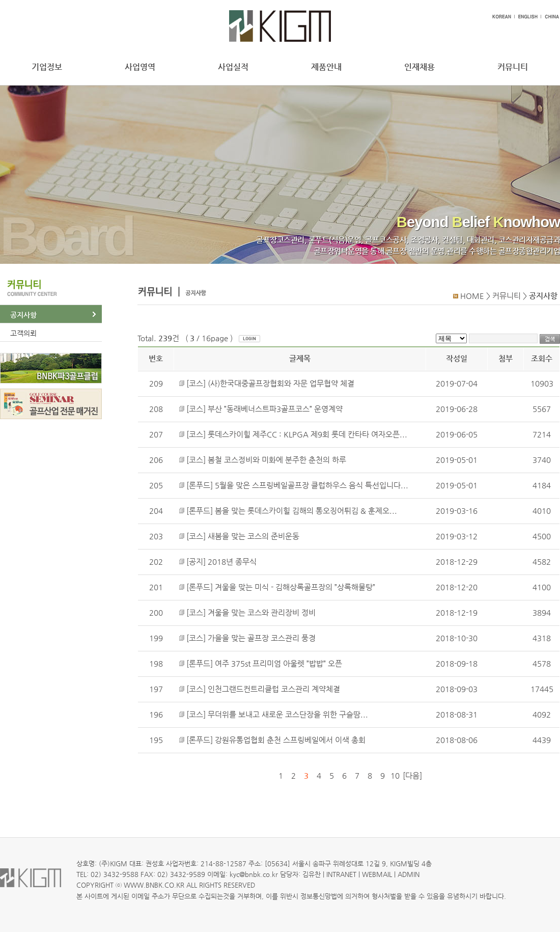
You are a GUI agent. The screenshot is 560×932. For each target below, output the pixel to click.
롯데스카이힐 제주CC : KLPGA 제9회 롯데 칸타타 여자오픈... (307, 434)
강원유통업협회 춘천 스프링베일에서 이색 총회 (290, 740)
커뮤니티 (513, 67)
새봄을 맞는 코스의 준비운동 (254, 536)
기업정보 (47, 67)
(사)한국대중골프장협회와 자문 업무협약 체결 (281, 383)
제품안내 (326, 67)
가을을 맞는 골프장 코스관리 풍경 (262, 638)
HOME (472, 296)
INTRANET (341, 874)
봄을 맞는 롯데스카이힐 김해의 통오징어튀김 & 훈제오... (306, 511)
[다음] (412, 776)
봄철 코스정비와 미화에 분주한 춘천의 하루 (277, 460)
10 (395, 776)
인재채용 (419, 67)
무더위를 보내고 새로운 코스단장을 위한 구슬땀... (288, 715)
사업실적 (233, 67)
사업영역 (140, 67)
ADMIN (409, 874)
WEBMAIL (377, 874)
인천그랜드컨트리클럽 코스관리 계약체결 (274, 689)
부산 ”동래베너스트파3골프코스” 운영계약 (275, 409)
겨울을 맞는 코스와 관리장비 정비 (262, 613)
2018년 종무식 (232, 562)
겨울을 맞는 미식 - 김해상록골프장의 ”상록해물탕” (295, 587)
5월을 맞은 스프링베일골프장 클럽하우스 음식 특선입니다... (312, 485)
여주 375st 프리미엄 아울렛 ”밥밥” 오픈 (278, 664)
